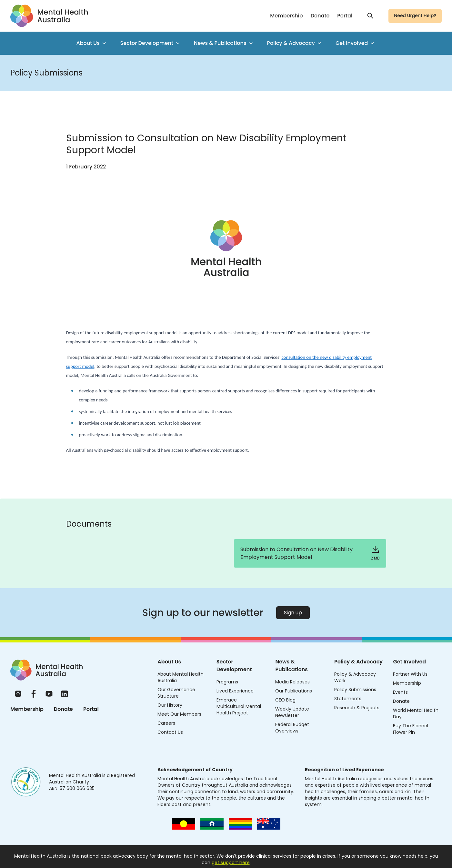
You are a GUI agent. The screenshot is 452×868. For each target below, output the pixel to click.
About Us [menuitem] (92, 43)
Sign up (293, 613)
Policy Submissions (355, 690)
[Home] (46, 670)
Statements (348, 699)
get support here (231, 863)
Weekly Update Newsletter (292, 712)
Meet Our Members (179, 714)
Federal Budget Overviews (292, 728)
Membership (286, 16)
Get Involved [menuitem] (356, 43)
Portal (345, 16)
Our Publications (294, 691)
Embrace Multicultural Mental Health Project (239, 706)
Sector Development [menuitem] (151, 43)
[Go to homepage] (49, 16)
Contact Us (170, 732)
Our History (170, 705)
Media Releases (292, 682)
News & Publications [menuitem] (224, 43)
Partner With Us (410, 674)
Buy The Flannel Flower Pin (411, 729)
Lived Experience (235, 691)
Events (400, 692)
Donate (320, 16)
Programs (227, 682)
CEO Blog (285, 700)
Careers (166, 723)
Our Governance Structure (176, 693)
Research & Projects (357, 708)
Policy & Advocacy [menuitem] (295, 43)
